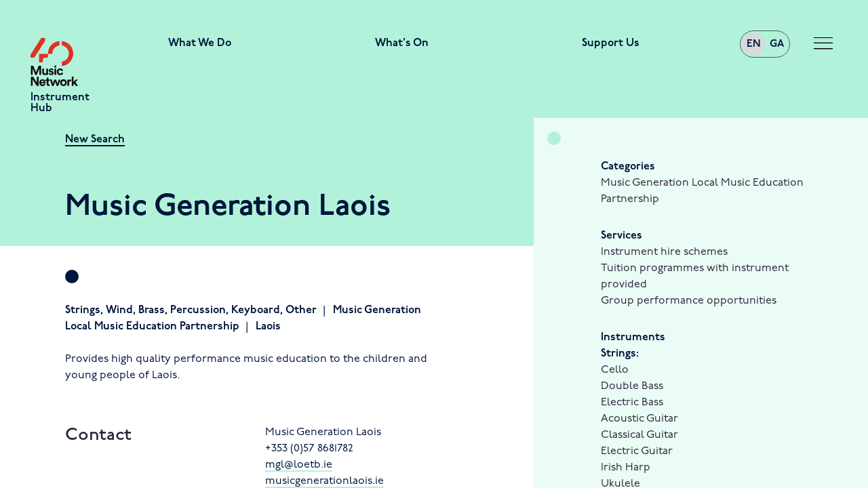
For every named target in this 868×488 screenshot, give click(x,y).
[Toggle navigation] (823, 44)
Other (301, 310)
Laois (268, 327)
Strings (83, 310)
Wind (119, 310)
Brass (152, 310)
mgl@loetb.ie (299, 465)
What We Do (200, 43)
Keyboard (256, 310)
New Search (95, 140)
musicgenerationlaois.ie (324, 481)
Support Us (611, 43)
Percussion (198, 310)
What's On (402, 43)
